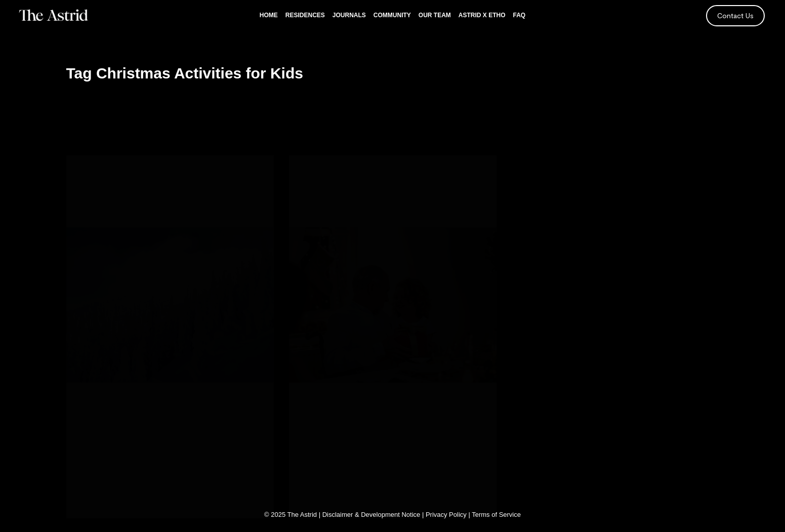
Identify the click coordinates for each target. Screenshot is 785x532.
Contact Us (735, 15)
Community (392, 15)
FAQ (520, 15)
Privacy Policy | (449, 515)
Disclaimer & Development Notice (371, 515)
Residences (305, 15)
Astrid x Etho (482, 15)
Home (269, 15)
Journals (349, 15)
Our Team (435, 15)
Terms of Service (496, 515)
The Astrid (302, 515)
